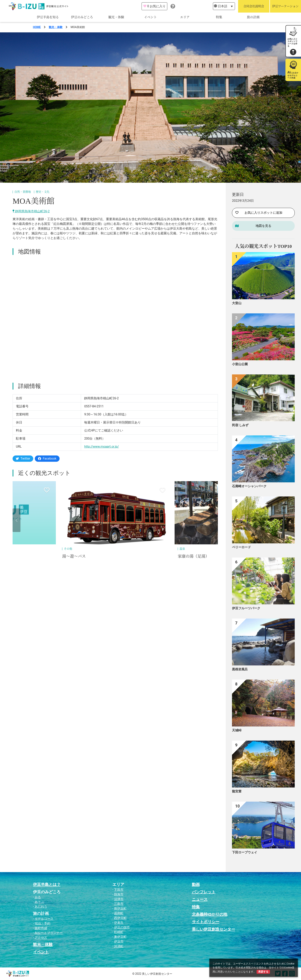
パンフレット (204, 892)
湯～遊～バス (74, 556)
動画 (196, 884)
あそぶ (39, 902)
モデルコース (44, 919)
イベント (150, 17)
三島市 (119, 904)
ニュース (200, 899)
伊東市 (119, 923)
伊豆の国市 (122, 927)
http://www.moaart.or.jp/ (101, 447)
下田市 (119, 890)
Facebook (47, 459)
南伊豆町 (120, 908)
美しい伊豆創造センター (214, 929)
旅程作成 (41, 928)
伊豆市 (119, 941)
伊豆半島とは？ (47, 884)
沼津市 (119, 899)
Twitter (23, 459)
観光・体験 (116, 17)
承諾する (263, 972)
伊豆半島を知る (48, 17)
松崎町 (119, 932)
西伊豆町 (120, 918)
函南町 (119, 913)
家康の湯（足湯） (193, 556)
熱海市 (119, 894)
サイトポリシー (206, 922)
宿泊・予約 (42, 923)
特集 (219, 17)
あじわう (41, 907)
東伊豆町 (120, 937)
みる (38, 897)
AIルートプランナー (49, 933)
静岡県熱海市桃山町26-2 (31, 211)
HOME (37, 27)
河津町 (119, 946)
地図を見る (263, 226)
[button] (17, 520)
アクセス (41, 938)
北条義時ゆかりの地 (210, 914)
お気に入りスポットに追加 (259, 213)
